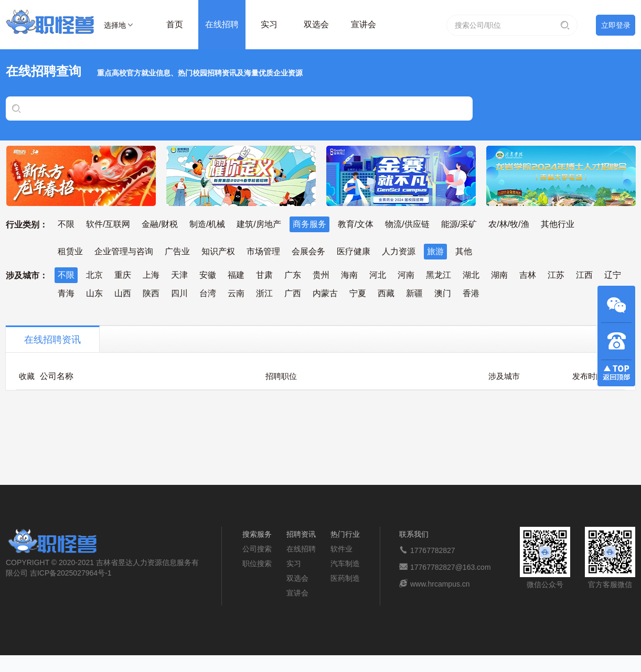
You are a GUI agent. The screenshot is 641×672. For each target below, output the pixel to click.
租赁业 (70, 251)
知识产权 (218, 251)
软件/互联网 (108, 224)
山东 (94, 293)
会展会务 (308, 251)
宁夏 (358, 293)
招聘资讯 (301, 534)
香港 (471, 293)
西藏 (386, 293)
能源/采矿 (459, 224)
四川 (179, 293)
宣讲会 (364, 24)
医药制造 (345, 578)
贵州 (321, 275)
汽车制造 (345, 563)
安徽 (208, 275)
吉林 (528, 275)
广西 (293, 293)
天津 (179, 275)
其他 (464, 251)
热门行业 (345, 534)
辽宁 (613, 275)
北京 (94, 275)
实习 (269, 24)
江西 (584, 275)
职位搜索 (257, 563)
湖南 (499, 275)
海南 (349, 275)
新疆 (414, 293)
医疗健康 (354, 251)
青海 (66, 293)
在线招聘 (222, 24)
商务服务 (309, 224)
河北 (378, 275)
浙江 (264, 293)
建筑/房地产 (259, 224)
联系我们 (414, 534)
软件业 (341, 549)
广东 (293, 275)
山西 (123, 293)
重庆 (123, 275)
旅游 (435, 251)
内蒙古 (325, 293)
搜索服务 (257, 534)
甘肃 (264, 275)
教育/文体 (356, 224)
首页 (175, 24)
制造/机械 (207, 224)
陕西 (151, 293)
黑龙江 (439, 275)
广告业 (177, 251)
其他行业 (558, 224)
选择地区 (115, 27)
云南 (236, 293)
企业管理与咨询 (124, 251)
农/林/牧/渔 (509, 224)
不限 (66, 224)
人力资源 (399, 251)
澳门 (443, 293)
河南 (406, 275)
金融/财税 (159, 224)
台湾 (208, 293)
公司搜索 (257, 549)
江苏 (556, 275)
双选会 (316, 24)
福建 (236, 275)
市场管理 (263, 251)
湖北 (471, 275)
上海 (151, 275)
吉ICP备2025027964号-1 (71, 573)
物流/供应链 (407, 224)
